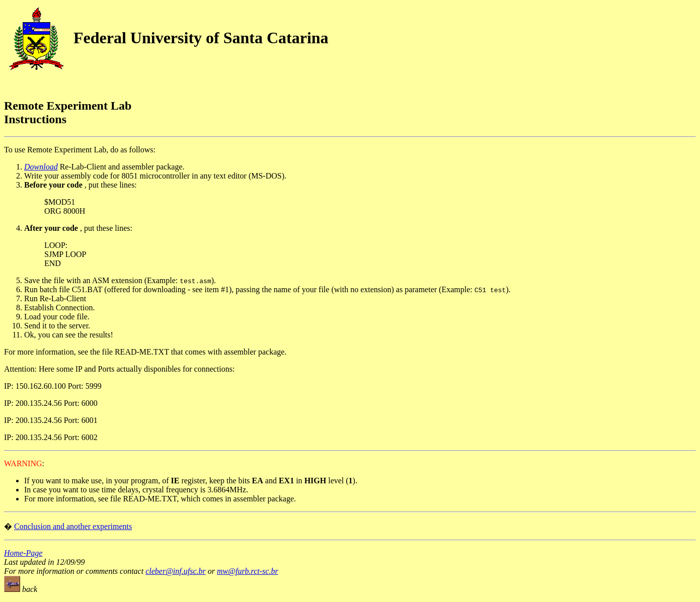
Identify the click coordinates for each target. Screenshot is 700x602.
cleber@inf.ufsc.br (176, 571)
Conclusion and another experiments (73, 526)
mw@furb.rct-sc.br (248, 571)
